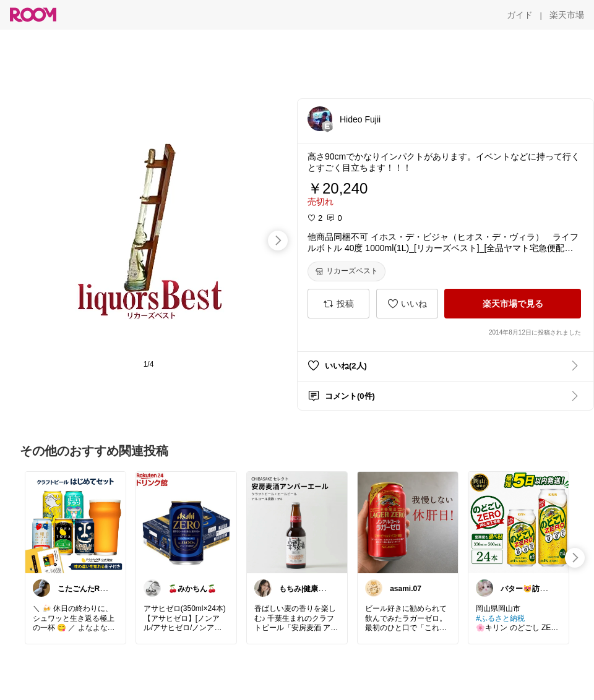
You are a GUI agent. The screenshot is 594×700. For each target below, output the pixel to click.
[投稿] (338, 304)
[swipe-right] (278, 241)
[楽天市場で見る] (513, 304)
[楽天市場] (567, 15)
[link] (75, 522)
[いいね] (407, 304)
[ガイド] (520, 15)
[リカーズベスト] (346, 271)
